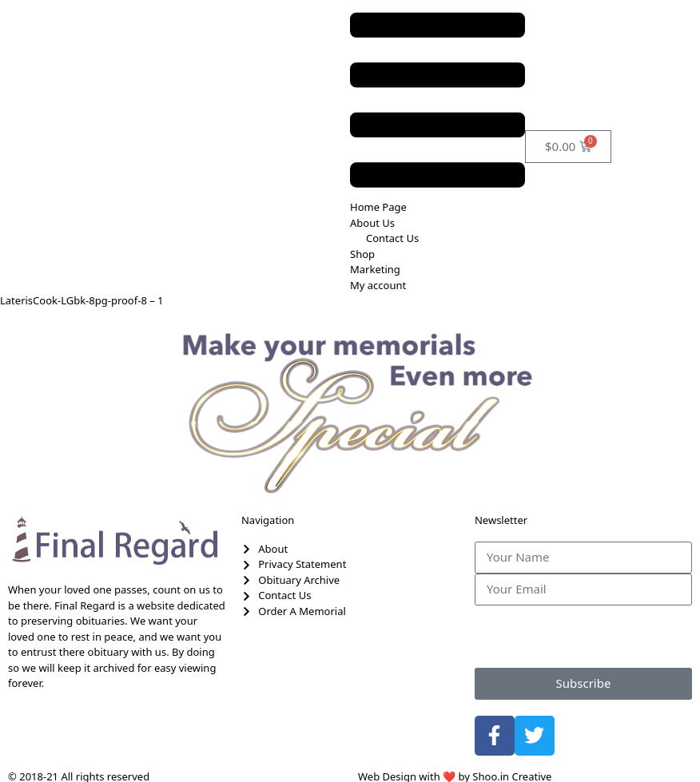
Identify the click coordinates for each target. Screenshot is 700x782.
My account (378, 285)
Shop (362, 254)
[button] (437, 100)
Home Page (378, 207)
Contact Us (392, 238)
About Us (372, 223)
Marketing (375, 269)
